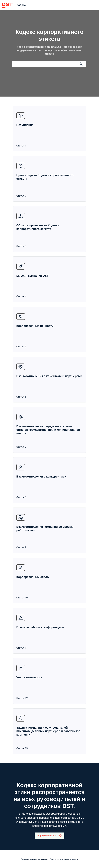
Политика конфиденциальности (64, 859)
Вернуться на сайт (50, 836)
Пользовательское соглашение (35, 859)
